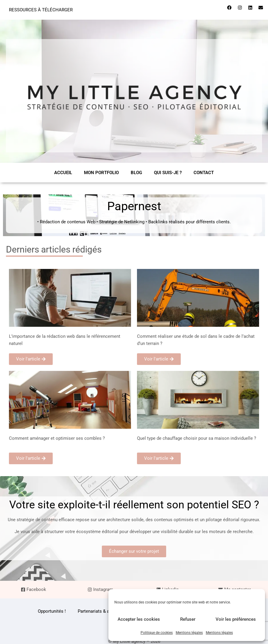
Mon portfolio (101, 173)
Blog (136, 173)
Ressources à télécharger (41, 10)
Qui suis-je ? (168, 173)
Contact (204, 173)
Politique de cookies (157, 633)
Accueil (63, 173)
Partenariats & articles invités (107, 611)
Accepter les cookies (139, 619)
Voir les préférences (236, 619)
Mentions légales (189, 633)
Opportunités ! (52, 611)
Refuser (188, 619)
